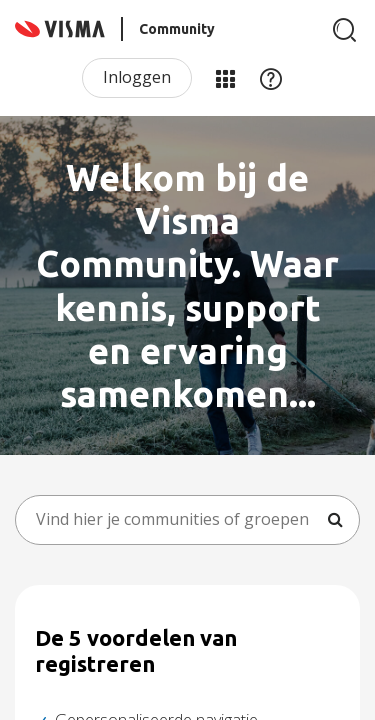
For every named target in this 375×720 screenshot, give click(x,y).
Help (271, 78)
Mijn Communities (225, 78)
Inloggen (137, 77)
